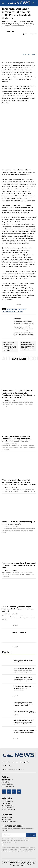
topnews (20, 312)
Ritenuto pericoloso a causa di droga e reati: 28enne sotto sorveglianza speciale (27, 347)
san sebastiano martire (9, 312)
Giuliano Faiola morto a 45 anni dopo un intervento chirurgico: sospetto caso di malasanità (23, 722)
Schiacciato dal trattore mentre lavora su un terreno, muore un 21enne (23, 688)
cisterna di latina (12, 309)
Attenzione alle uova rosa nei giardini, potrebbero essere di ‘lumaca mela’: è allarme (23, 679)
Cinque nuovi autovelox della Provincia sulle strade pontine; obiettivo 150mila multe (23, 704)
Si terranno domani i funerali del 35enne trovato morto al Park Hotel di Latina (25, 713)
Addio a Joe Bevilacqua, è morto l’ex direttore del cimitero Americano (25, 731)
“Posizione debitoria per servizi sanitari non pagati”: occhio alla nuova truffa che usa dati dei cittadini (19, 482)
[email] (14, 835)
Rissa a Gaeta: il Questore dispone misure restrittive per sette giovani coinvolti (18, 609)
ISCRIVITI (31, 835)
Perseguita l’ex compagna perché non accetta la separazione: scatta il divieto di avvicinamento (10, 348)
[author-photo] (3, 400)
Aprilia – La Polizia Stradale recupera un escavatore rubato (19, 523)
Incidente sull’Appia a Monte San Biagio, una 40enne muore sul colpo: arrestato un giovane (24, 670)
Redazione (11, 31)
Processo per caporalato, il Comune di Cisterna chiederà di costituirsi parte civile (19, 565)
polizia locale (22, 309)
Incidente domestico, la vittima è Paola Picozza (24, 661)
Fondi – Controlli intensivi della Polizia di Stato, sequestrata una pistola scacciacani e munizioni (17, 439)
